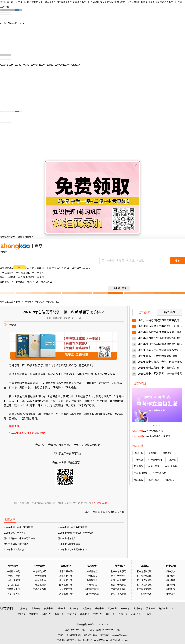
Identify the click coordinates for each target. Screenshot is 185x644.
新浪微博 (103, 512)
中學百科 (171, 594)
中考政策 (21, 277)
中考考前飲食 (40, 580)
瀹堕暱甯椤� (7, 237)
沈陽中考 (33, 614)
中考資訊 (11, 277)
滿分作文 (169, 480)
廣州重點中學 (66, 580)
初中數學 (171, 576)
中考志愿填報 (13, 580)
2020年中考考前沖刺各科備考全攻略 (76, 533)
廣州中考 (48, 608)
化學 (64, 268)
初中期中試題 (92, 589)
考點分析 (139, 453)
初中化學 (171, 589)
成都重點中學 (66, 594)
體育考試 (167, 453)
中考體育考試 (13, 589)
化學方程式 (154, 480)
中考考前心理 (40, 576)
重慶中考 (59, 614)
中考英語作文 (46, 282)
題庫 (32, 268)
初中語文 (171, 571)
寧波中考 (97, 614)
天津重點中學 (66, 589)
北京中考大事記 (118, 571)
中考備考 (27, 302)
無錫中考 (110, 614)
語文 (44, 268)
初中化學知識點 (145, 580)
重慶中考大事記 (118, 580)
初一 (69, 268)
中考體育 (30, 277)
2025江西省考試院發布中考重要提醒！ (160, 320)
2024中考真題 (18, 282)
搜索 (178, 261)
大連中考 (136, 614)
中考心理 (38, 302)
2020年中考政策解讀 (14, 550)
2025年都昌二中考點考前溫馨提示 (157, 356)
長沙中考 (72, 614)
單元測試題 (92, 585)
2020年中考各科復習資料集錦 (72, 550)
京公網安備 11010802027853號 (105, 630)
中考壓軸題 (92, 571)
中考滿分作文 (32, 282)
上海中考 (36, 608)
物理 (59, 268)
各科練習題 (92, 580)
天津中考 (74, 608)
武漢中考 (87, 608)
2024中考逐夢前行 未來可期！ (158, 436)
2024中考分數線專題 (153, 431)
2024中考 (138, 431)
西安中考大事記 (118, 585)
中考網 (147, 614)
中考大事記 (154, 466)
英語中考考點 (159, 473)
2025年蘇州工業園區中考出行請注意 (159, 368)
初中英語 (171, 580)
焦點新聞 (145, 312)
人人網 (120, 512)
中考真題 (10, 325)
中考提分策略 (40, 589)
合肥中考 (85, 614)
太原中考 (46, 614)
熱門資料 (170, 312)
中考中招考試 (13, 594)
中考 (18, 302)
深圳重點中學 (66, 585)
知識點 (38, 268)
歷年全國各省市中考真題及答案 (19, 538)
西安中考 (112, 608)
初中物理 (171, 585)
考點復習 (139, 480)
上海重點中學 (66, 576)
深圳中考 (61, 608)
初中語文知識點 (145, 589)
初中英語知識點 (145, 585)
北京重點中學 (66, 571)
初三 (79, 268)
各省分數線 (13, 585)
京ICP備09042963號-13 (76, 630)
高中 (27, 268)
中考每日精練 (141, 473)
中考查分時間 (13, 576)
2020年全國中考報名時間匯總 (72, 527)
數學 (49, 268)
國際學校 (9, 268)
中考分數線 (19, 273)
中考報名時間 (155, 460)
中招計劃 (171, 460)
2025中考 (86, 268)
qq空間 (94, 512)
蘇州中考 (163, 608)
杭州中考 (138, 608)
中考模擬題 (92, 576)
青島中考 (123, 614)
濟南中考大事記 (118, 594)
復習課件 (139, 466)
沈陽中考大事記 (118, 589)
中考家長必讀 (40, 585)
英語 (54, 268)
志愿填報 (39, 277)
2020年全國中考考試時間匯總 (18, 527)
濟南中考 (151, 608)
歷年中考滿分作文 (67, 538)
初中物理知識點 (145, 576)
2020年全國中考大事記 (15, 533)
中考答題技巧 (40, 571)
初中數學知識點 (145, 571)
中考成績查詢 (7, 273)
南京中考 (125, 608)
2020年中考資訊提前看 (69, 544)
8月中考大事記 (118, 289)
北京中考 (23, 608)
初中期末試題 (92, 594)
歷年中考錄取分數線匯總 (16, 544)
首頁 (2, 268)
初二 (74, 268)
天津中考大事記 (118, 576)
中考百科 (39, 273)
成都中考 (100, 608)
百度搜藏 (112, 512)
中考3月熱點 (171, 466)
